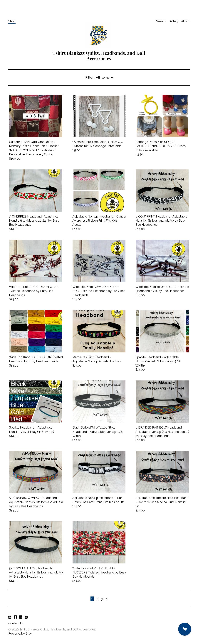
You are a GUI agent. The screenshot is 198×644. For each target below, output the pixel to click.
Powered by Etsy (20, 634)
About (185, 21)
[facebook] (15, 617)
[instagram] (10, 617)
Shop (12, 21)
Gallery (173, 21)
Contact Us (16, 623)
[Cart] (185, 629)
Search (161, 21)
